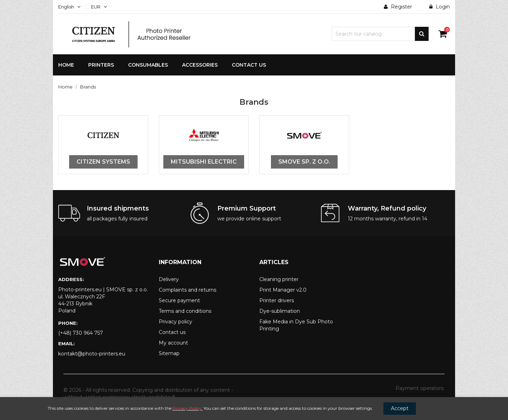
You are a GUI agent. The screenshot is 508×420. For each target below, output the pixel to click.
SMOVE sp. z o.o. (304, 162)
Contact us (172, 332)
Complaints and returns (188, 290)
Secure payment (179, 300)
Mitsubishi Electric (204, 162)
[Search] (380, 34)
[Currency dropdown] (99, 7)
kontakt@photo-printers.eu (92, 354)
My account (173, 343)
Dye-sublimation (280, 311)
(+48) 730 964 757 (81, 333)
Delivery (169, 279)
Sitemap (169, 353)
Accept (400, 408)
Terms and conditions (185, 311)
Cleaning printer (279, 279)
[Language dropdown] (69, 7)
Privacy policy (176, 322)
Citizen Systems (103, 162)
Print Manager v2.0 (283, 290)
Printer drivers (277, 300)
